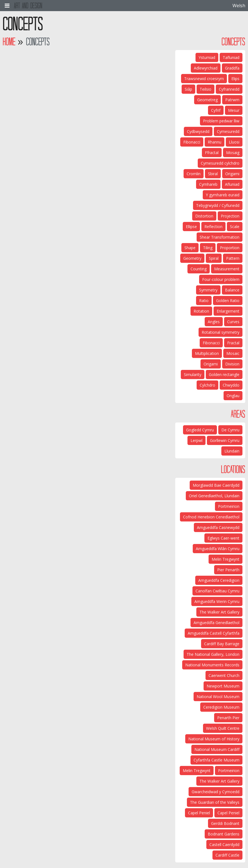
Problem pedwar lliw (221, 121)
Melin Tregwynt (226, 559)
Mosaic (233, 353)
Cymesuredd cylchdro (220, 163)
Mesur (234, 110)
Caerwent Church (224, 675)
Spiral (214, 258)
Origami (232, 174)
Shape (190, 248)
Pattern (233, 258)
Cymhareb (208, 184)
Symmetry (208, 290)
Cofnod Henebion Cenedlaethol (211, 517)
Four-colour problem (221, 279)
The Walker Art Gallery (219, 612)
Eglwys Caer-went (223, 538)
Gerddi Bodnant (225, 823)
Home (9, 42)
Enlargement (228, 311)
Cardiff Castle (227, 855)
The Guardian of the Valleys (215, 802)
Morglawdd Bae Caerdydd (216, 485)
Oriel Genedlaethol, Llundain (214, 496)
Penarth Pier (228, 718)
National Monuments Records (212, 665)
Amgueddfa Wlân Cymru (218, 549)
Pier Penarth (228, 570)
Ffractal (212, 153)
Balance (232, 290)
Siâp (188, 89)
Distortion (204, 216)
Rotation (201, 311)
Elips (235, 79)
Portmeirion (229, 506)
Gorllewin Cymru (225, 440)
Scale (235, 227)
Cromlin (194, 174)
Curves (233, 322)
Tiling (208, 248)
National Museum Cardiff (217, 749)
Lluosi (234, 142)
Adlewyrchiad (206, 68)
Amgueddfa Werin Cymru (217, 601)
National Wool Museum (218, 697)
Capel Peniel (228, 813)
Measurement (227, 269)
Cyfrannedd (229, 89)
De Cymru (230, 430)
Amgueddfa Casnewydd (218, 527)
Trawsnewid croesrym (204, 79)
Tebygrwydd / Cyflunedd (218, 205)
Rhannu (215, 142)
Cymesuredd (228, 131)
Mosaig (233, 153)
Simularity (193, 374)
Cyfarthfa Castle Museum (216, 760)
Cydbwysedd (198, 131)
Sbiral (213, 174)
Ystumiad (207, 57)
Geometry (192, 258)
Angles (214, 322)
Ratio (204, 301)
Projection (230, 216)
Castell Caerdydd (224, 844)
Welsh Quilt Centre (223, 728)
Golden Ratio (228, 301)
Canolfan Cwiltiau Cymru (217, 591)
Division (232, 364)
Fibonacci (192, 142)
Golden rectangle (224, 374)
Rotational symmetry (221, 332)
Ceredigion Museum (221, 707)
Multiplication (207, 353)
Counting (199, 269)
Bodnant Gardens (224, 834)
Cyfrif (216, 110)
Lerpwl (196, 440)
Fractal (233, 343)
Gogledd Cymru (200, 430)
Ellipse (191, 227)
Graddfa (232, 68)
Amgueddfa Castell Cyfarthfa (214, 633)
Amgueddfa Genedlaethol (216, 623)
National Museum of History (214, 739)
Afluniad (232, 184)
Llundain (232, 451)
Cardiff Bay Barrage (222, 644)
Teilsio (206, 89)
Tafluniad (231, 57)
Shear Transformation (220, 237)
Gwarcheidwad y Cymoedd (216, 792)
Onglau (233, 396)
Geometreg (207, 100)
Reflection (213, 227)
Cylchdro (207, 385)
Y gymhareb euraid (223, 195)
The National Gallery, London (213, 654)
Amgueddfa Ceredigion (219, 580)
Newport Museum (223, 686)
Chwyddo (231, 385)
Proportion (230, 248)
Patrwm (232, 100)
